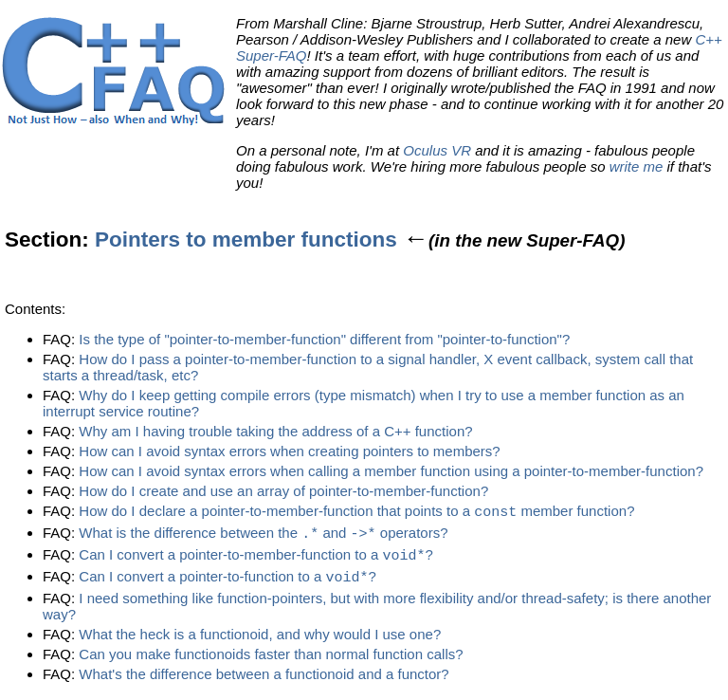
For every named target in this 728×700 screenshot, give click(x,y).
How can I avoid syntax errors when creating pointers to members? (289, 451)
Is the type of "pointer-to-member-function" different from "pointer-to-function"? (324, 339)
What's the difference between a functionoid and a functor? (264, 678)
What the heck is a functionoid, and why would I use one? (260, 638)
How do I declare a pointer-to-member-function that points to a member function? (356, 513)
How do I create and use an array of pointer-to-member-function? (283, 491)
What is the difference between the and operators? (263, 535)
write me (637, 166)
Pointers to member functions (246, 239)
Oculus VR (437, 150)
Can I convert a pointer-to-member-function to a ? (256, 558)
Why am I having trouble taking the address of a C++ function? (275, 431)
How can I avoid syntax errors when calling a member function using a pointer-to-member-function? (391, 471)
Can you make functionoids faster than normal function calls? (271, 658)
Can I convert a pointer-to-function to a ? (227, 581)
